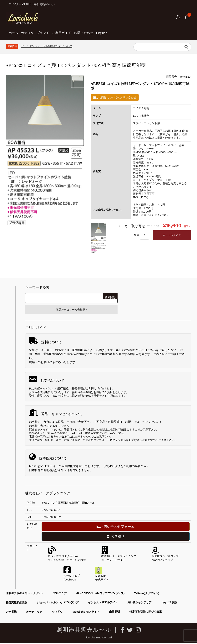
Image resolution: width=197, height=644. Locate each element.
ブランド (57, 31)
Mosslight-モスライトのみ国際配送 (53, 467)
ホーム (15, 31)
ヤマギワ (57, 613)
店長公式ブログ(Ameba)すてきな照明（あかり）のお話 (67, 557)
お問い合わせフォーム (116, 528)
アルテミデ (60, 594)
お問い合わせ (111, 31)
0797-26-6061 (51, 511)
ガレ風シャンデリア (139, 604)
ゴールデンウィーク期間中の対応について (47, 46)
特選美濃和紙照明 (17, 604)
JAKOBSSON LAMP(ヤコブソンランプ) (100, 594)
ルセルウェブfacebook (72, 577)
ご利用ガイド (82, 31)
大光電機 (11, 613)
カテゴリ (35, 31)
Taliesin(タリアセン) (147, 594)
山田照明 (114, 613)
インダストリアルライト (103, 604)
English (135, 31)
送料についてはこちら (142, 351)
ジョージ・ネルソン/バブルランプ (58, 604)
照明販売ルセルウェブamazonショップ (165, 557)
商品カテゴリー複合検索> (71, 310)
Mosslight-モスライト (86, 613)
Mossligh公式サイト (102, 577)
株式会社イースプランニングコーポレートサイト (119, 557)
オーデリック (34, 613)
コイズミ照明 (169, 604)
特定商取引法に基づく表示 (146, 613)
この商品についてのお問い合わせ (115, 97)
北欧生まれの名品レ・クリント (25, 594)
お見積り (116, 537)
